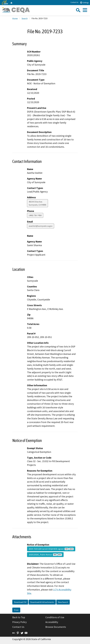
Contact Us (74, 2)
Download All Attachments (42, 602)
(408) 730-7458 (35, 215)
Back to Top (19, 617)
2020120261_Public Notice (45, 555)
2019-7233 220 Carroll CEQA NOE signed (51, 549)
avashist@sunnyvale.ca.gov (41, 226)
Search (25, 18)
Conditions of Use (55, 617)
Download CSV (20, 602)
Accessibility (52, 622)
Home (15, 18)
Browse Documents (56, 627)
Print (16, 610)
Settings (84, 2)
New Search (63, 602)
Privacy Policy (19, 622)
